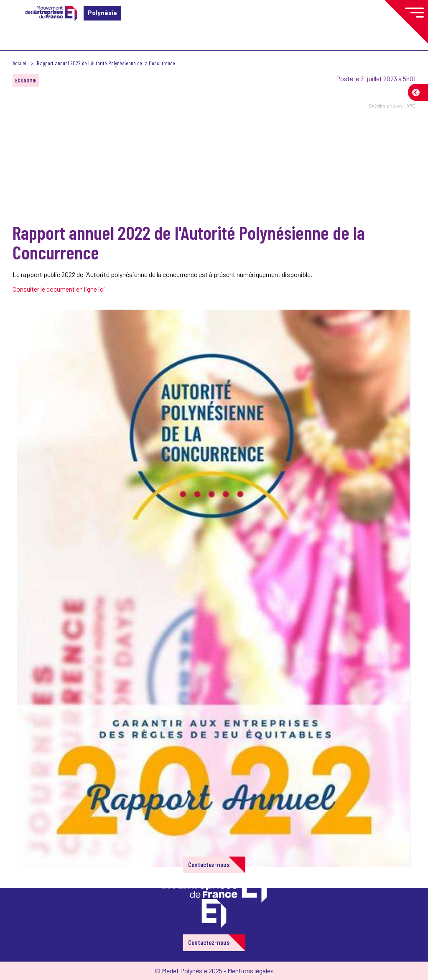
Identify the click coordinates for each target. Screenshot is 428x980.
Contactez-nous (209, 864)
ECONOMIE (26, 80)
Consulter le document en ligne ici (59, 289)
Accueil (20, 63)
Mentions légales (251, 971)
